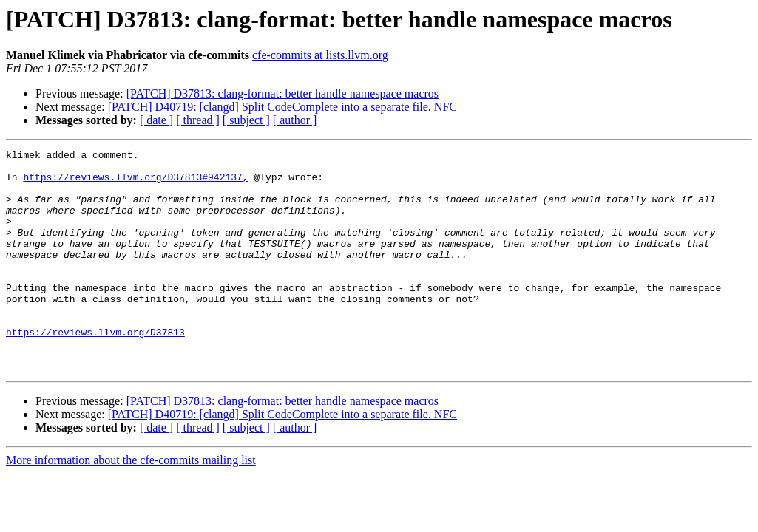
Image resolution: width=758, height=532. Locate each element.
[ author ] (295, 120)
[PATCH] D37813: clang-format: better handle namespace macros (282, 93)
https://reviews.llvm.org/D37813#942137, (135, 183)
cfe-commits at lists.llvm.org (320, 55)
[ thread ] (198, 120)
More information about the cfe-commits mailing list (131, 504)
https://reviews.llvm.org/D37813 (95, 369)
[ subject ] (246, 120)
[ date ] (156, 120)
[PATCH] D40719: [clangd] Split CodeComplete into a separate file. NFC (282, 107)
